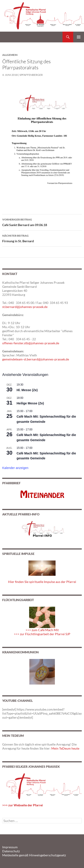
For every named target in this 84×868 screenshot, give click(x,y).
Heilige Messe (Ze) (30, 403)
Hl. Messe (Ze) (27, 390)
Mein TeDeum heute (65, 748)
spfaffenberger (31, 75)
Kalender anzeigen (15, 468)
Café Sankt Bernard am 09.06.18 (42, 222)
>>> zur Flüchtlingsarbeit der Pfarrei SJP (42, 634)
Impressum (10, 847)
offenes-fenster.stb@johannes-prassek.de (31, 343)
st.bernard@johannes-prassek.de (25, 307)
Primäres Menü (79, 37)
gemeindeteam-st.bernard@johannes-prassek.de (36, 359)
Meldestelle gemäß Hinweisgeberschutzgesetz (34, 855)
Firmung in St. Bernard (42, 238)
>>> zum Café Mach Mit (42, 630)
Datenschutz (11, 851)
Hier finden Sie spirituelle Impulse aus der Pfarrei (42, 582)
